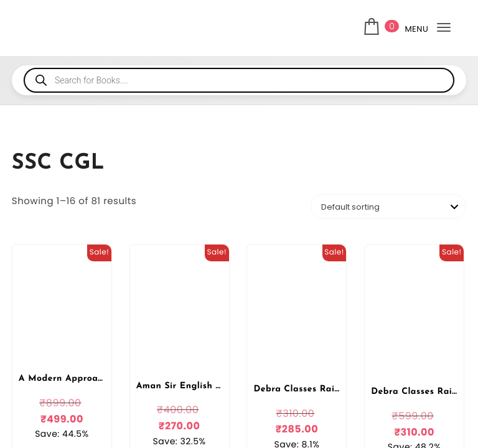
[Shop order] (388, 207)
